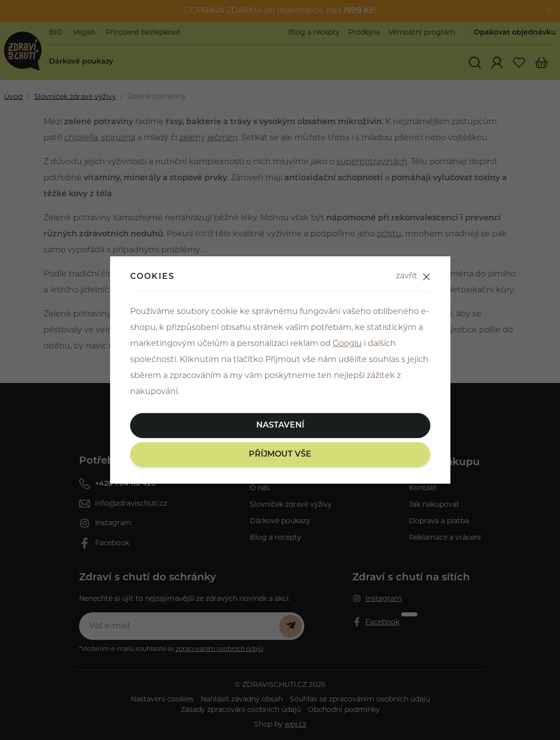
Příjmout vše (280, 455)
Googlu (347, 344)
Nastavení (280, 426)
